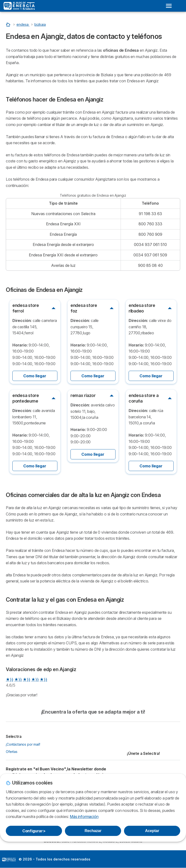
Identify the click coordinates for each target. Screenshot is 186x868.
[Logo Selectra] (19, 6)
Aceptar (152, 831)
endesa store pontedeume (26, 398)
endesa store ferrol (26, 308)
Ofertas (12, 752)
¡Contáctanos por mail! (23, 744)
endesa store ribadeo (142, 308)
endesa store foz (84, 308)
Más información (84, 817)
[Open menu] (169, 6)
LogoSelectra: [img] (9, 860)
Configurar (34, 831)
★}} (10, 679)
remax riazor (83, 395)
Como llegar (35, 376)
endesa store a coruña (143, 398)
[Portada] (9, 24)
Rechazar (93, 831)
